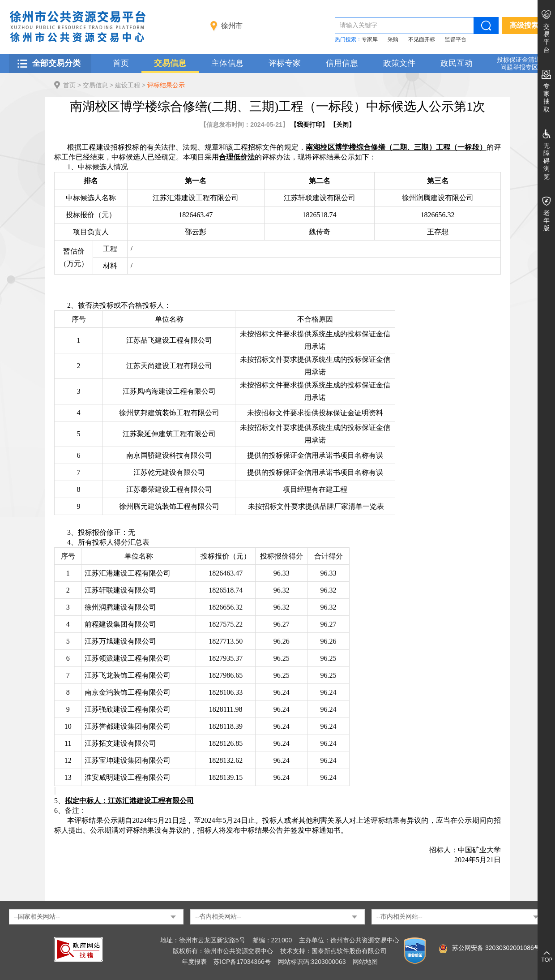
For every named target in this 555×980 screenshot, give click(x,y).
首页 (121, 63)
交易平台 (546, 38)
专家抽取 (546, 98)
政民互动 (457, 63)
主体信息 (227, 63)
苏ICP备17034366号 (242, 962)
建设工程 (128, 85)
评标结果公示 (166, 85)
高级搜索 (524, 25)
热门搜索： (348, 39)
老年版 (546, 220)
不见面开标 (422, 39)
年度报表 (194, 962)
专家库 (370, 39)
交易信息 (170, 63)
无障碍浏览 (546, 161)
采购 (393, 39)
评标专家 (285, 63)
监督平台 (456, 39)
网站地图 (365, 962)
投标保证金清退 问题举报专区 (519, 63)
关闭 (342, 125)
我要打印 (309, 125)
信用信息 (342, 63)
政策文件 (399, 63)
